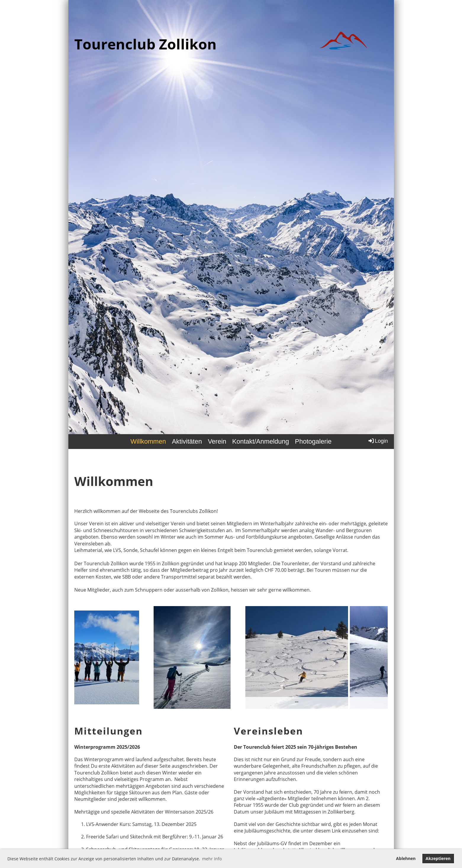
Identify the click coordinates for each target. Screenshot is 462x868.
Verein (217, 441)
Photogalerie (313, 441)
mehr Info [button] (212, 859)
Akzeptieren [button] (438, 858)
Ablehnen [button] (406, 858)
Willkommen (148, 441)
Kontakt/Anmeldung (261, 441)
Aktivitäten (187, 441)
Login (378, 441)
